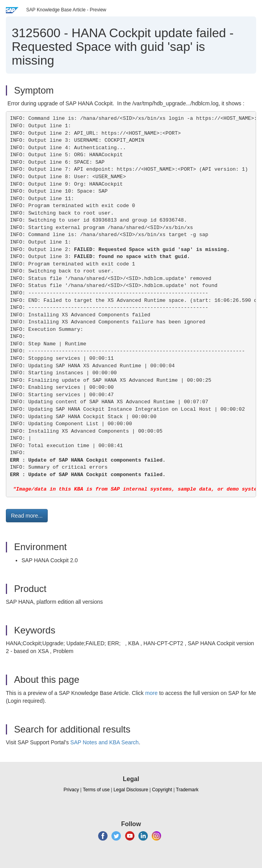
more (151, 693)
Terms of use (96, 790)
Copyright (162, 790)
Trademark (187, 790)
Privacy (71, 790)
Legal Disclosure (131, 790)
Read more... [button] (27, 516)
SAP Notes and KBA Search (105, 742)
